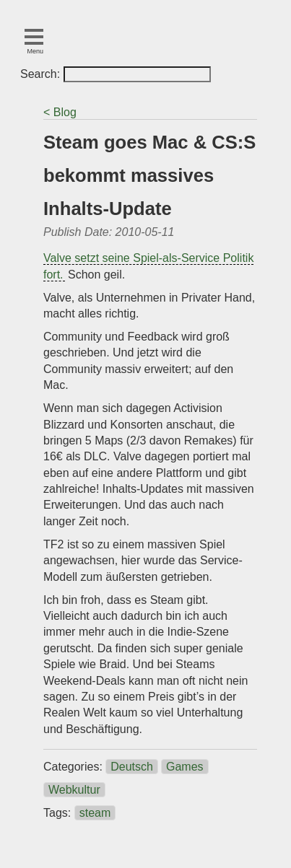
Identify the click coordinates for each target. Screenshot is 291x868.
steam (95, 813)
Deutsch (132, 767)
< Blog (60, 112)
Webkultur (74, 790)
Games (185, 767)
